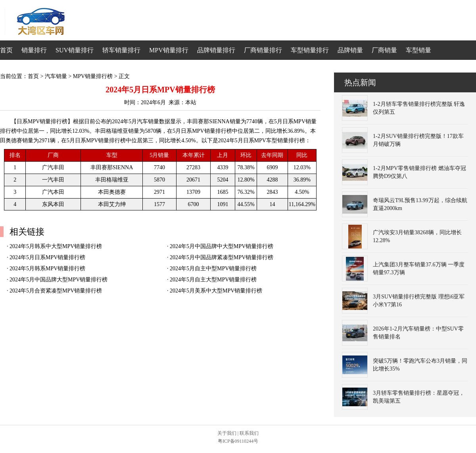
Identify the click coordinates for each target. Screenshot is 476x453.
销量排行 (34, 50)
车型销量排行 (310, 50)
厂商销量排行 (263, 50)
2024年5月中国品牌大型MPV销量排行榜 (59, 280)
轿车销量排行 (121, 50)
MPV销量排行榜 (93, 76)
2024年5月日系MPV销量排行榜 (47, 257)
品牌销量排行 (216, 50)
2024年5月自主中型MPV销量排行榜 (213, 269)
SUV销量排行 (75, 50)
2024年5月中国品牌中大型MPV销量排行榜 (222, 246)
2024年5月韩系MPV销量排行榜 (47, 269)
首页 (6, 50)
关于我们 (227, 433)
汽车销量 (56, 76)
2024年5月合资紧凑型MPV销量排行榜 (56, 291)
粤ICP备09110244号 (238, 441)
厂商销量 (384, 50)
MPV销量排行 (169, 50)
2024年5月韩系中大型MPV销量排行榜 (56, 246)
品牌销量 (350, 50)
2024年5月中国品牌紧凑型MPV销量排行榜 (222, 257)
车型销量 (418, 50)
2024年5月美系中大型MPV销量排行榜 (216, 291)
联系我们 (249, 433)
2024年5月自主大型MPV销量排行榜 (213, 280)
